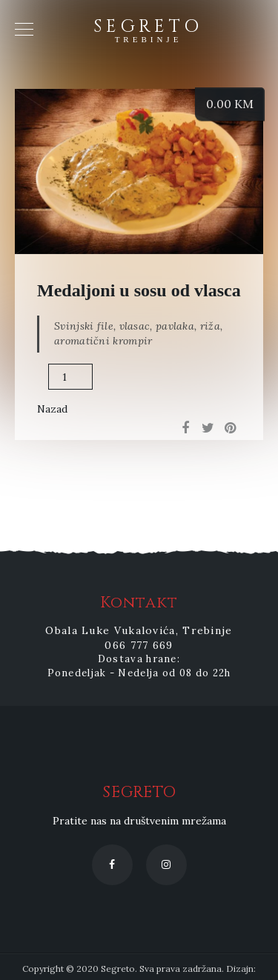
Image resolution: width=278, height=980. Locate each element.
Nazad (52, 409)
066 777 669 (139, 645)
